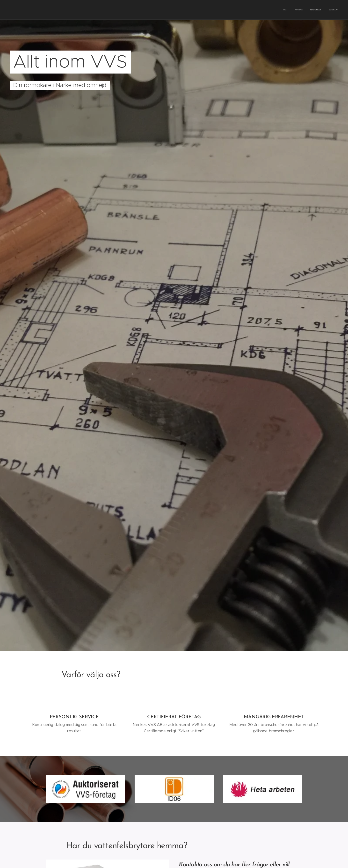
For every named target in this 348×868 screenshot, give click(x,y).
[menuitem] (316, 10)
